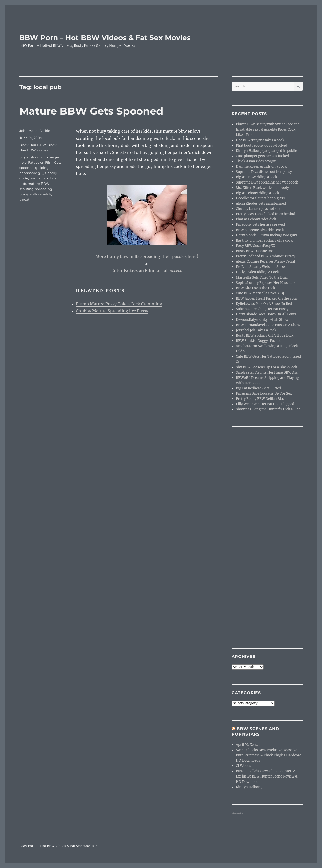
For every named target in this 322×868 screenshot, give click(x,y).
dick (45, 157)
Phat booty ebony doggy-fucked (261, 145)
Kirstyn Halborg (249, 787)
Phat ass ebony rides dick (256, 219)
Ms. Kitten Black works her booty (262, 188)
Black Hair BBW (33, 145)
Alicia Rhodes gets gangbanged (261, 203)
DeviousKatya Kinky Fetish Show (262, 320)
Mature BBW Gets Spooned (91, 111)
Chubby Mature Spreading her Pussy (112, 311)
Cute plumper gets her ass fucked (262, 156)
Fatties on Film (40, 162)
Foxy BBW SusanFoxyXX (256, 246)
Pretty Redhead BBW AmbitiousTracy (266, 256)
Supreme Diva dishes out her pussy (264, 172)
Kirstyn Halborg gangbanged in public (266, 151)
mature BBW (38, 184)
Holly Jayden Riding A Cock (257, 272)
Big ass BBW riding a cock (257, 177)
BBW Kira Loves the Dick (256, 288)
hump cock (39, 178)
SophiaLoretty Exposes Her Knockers (266, 283)
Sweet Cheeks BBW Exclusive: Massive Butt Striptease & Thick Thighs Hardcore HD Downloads (269, 755)
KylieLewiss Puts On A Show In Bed (264, 304)
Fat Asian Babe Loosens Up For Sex (264, 394)
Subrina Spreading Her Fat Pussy (262, 309)
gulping (42, 168)
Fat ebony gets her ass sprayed (260, 225)
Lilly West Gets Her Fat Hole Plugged (265, 404)
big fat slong (30, 157)
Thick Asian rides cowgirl (256, 161)
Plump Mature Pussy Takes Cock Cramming (119, 304)
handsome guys (33, 173)
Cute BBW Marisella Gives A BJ (260, 293)
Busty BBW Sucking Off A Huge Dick (265, 335)
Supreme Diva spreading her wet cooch (267, 182)
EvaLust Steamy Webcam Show (261, 267)
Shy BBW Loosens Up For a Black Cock (267, 367)
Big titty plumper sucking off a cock (264, 240)
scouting (27, 189)
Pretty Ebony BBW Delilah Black (261, 399)
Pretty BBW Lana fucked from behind (266, 214)
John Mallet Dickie (35, 131)
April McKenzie (248, 745)
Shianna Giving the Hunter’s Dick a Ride (268, 409)
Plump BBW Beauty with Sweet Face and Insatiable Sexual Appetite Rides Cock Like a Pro (268, 130)
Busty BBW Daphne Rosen (257, 251)
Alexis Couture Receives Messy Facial (265, 262)
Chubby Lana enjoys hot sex (258, 209)
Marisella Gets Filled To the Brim (262, 277)
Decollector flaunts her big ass (260, 198)
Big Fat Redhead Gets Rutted (258, 388)
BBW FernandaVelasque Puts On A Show (268, 325)
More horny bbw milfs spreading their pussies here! (147, 256)
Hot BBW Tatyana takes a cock (260, 140)
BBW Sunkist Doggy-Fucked (259, 341)
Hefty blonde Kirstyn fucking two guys (267, 235)
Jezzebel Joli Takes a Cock (256, 330)
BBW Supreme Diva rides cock (260, 230)
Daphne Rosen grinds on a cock (261, 167)
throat (24, 199)
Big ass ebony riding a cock (258, 193)
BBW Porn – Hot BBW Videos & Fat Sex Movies (105, 38)
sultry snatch (41, 194)
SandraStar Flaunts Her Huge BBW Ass (267, 372)
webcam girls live (237, 813)
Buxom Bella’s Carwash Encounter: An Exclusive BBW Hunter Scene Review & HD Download (267, 776)
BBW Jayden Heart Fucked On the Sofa (266, 299)
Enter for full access (147, 270)
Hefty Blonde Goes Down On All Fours (266, 314)
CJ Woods (244, 766)
